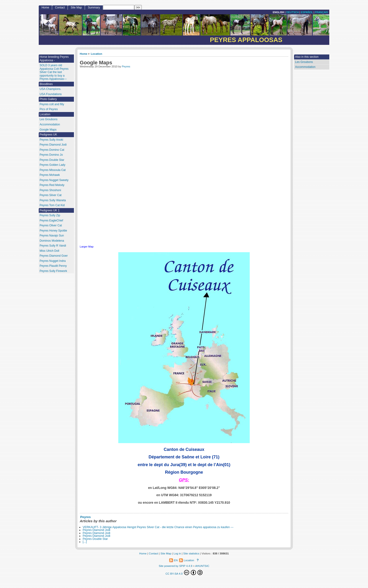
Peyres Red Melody (52, 185)
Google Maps (48, 130)
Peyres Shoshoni (50, 190)
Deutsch (293, 12)
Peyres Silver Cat (51, 195)
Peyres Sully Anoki (51, 140)
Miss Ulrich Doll (49, 251)
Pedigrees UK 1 (50, 210)
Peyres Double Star (95, 539)
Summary (94, 8)
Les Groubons (304, 62)
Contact (60, 8)
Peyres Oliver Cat (51, 225)
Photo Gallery (48, 99)
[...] (85, 542)
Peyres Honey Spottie (53, 231)
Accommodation (305, 67)
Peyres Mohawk (50, 175)
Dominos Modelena (52, 241)
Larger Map (87, 247)
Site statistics (191, 553)
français (322, 12)
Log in (177, 553)
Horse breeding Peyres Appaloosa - (54, 59)
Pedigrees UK (48, 135)
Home (84, 54)
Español (307, 12)
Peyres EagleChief (51, 220)
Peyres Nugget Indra (53, 261)
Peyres (126, 66)
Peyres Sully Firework (53, 271)
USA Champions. (50, 89)
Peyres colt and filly (52, 104)
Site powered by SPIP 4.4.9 (175, 566)
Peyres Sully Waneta (53, 200)
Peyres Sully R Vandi (53, 246)
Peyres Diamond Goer (54, 256)
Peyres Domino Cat (52, 150)
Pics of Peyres (49, 109)
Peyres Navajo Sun (52, 236)
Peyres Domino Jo (51, 155)
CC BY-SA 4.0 (184, 573)
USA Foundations (51, 94)
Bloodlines (46, 84)
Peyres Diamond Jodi (96, 530)
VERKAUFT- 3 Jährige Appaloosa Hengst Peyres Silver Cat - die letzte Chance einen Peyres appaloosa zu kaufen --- (158, 527)
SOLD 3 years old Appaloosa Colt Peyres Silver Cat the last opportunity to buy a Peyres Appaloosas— (54, 72)
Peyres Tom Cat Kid (52, 205)
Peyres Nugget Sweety (54, 180)
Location (97, 54)
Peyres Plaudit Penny (53, 266)
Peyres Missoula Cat (53, 170)
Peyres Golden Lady (53, 165)
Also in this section (307, 57)
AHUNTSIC (202, 566)
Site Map (76, 8)
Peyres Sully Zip (50, 215)
